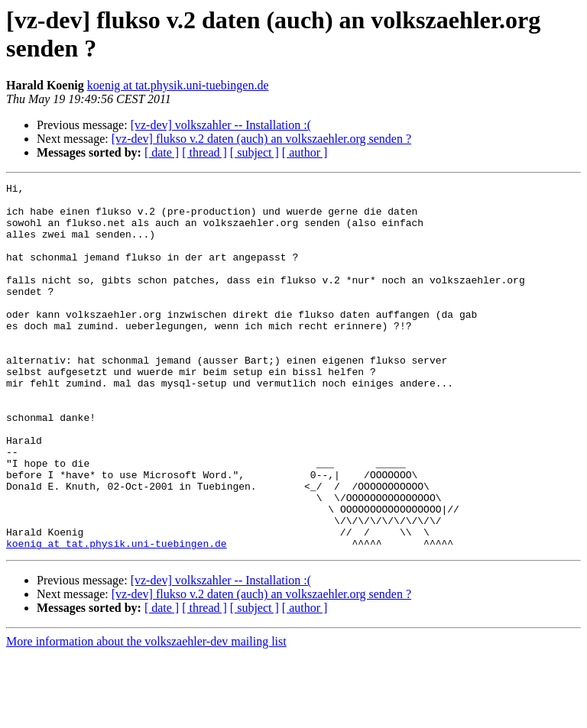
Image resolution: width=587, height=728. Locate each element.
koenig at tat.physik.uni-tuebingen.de (178, 85)
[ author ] (305, 152)
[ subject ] (255, 152)
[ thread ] (204, 152)
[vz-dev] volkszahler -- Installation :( (221, 125)
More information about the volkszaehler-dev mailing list (146, 715)
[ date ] (162, 152)
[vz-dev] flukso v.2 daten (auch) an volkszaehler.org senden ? (261, 139)
